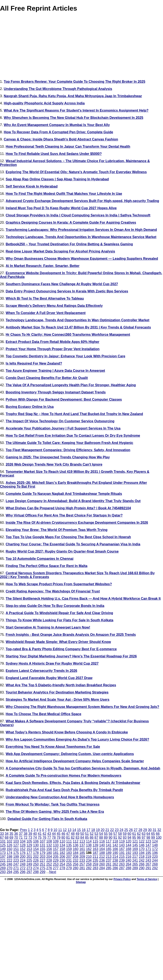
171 (148, 849)
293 (3, 872)
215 (122, 857)
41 (40, 834)
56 (111, 834)
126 (9, 845)
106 (36, 841)
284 (102, 868)
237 (109, 860)
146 (142, 845)
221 (3, 860)
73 (30, 837)
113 (82, 841)
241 (135, 860)
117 (109, 841)
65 (153, 834)
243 (148, 860)
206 (62, 857)
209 (82, 857)
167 (122, 849)
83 (77, 837)
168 (129, 849)
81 (68, 837)
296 (23, 872)
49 (77, 834)
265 (135, 864)
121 (135, 841)
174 (9, 853)
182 (62, 853)
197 (3, 857)
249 (29, 864)
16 (84, 830)
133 (56, 845)
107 (43, 841)
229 (56, 860)
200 (23, 857)
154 (36, 849)
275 (43, 868)
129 (29, 845)
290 (142, 868)
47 (68, 834)
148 (155, 845)
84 (82, 837)
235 (95, 860)
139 (95, 845)
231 (69, 860)
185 (82, 853)
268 (155, 864)
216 (129, 857)
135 (69, 845)
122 (142, 841)
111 (69, 841)
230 (62, 860)
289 (135, 868)
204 (49, 857)
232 (76, 860)
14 (74, 830)
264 (129, 864)
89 (106, 837)
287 (122, 868)
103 (16, 841)
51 (87, 834)
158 (62, 849)
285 (109, 868)
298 (36, 872)
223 (16, 860)
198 (9, 857)
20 (103, 830)
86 (92, 837)
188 (102, 853)
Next (53, 872)
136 (76, 845)
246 (9, 864)
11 (60, 830)
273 (29, 868)
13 (70, 830)
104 (23, 841)
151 (16, 849)
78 (54, 837)
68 (7, 837)
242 (142, 860)
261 (109, 864)
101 (3, 841)
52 (92, 834)
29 (145, 830)
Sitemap (81, 882)
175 (16, 853)
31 (155, 830)
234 (89, 860)
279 (69, 868)
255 (69, 864)
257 (82, 864)
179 (43, 853)
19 (98, 830)
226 (36, 860)
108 (49, 841)
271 (16, 868)
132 (49, 845)
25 (126, 830)
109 (56, 841)
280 (76, 868)
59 (125, 834)
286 (115, 868)
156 (49, 849)
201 (29, 857)
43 (49, 834)
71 (21, 837)
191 (122, 853)
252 (49, 864)
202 (36, 857)
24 (121, 830)
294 (9, 872)
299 (43, 872)
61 (134, 834)
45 (59, 834)
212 (102, 857)
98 (148, 837)
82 (73, 837)
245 (3, 864)
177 (29, 853)
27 (136, 830)
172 (155, 849)
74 (35, 837)
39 (30, 834)
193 (135, 853)
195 (148, 853)
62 (139, 834)
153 (29, 849)
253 (56, 864)
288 (129, 868)
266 (142, 864)
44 (54, 834)
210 (89, 857)
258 (89, 864)
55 (106, 834)
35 (11, 834)
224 (23, 860)
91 (115, 837)
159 (69, 849)
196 (155, 853)
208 (76, 857)
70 (16, 837)
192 (129, 853)
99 (153, 837)
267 (148, 864)
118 (115, 841)
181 (56, 853)
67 (2, 837)
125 (3, 845)
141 (109, 845)
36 (16, 834)
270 (9, 868)
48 (73, 834)
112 (76, 841)
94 (129, 837)
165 (109, 849)
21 (107, 830)
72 (25, 837)
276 (49, 868)
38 (25, 834)
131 (43, 845)
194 (142, 853)
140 (102, 845)
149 (3, 849)
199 (16, 857)
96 (139, 837)
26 (131, 830)
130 (36, 845)
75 (40, 837)
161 (82, 849)
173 (3, 853)
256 (76, 864)
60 (129, 834)
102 (9, 841)
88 (101, 837)
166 (115, 849)
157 (56, 849)
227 (43, 860)
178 (36, 853)
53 (96, 834)
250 (36, 864)
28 (140, 830)
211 (95, 857)
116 (102, 841)
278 (62, 868)
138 (89, 845)
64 (148, 834)
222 (9, 860)
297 (29, 872)
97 (144, 837)
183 (69, 853)
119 (122, 841)
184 (76, 853)
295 (16, 872)
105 (29, 841)
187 (95, 853)
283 (95, 868)
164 (102, 849)
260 (102, 864)
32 (159, 830)
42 (44, 834)
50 (82, 834)
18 (93, 830)
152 (23, 849)
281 (82, 868)
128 (23, 845)
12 (65, 830)
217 (135, 857)
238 (115, 860)
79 (59, 837)
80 (63, 837)
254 (62, 864)
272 (23, 868)
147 (148, 845)
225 (29, 860)
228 (49, 860)
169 (135, 849)
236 (102, 860)
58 (120, 834)
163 (95, 849)
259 (95, 864)
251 (43, 864)
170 (142, 849)
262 (115, 864)
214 (115, 857)
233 (82, 860)
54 (101, 834)
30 (150, 830)
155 (43, 849)
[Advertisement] (81, 47)
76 (44, 837)
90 (111, 837)
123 (148, 841)
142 (115, 845)
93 (125, 837)
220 (155, 857)
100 (159, 837)
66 (158, 834)
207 (69, 857)
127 (16, 845)
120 (129, 841)
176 (23, 853)
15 (79, 830)
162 (89, 849)
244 (155, 860)
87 (96, 837)
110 (62, 841)
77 (49, 837)
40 (35, 834)
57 (115, 834)
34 (7, 834)
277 (56, 868)
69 (11, 837)
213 (109, 857)
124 (155, 841)
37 (21, 834)
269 (3, 868)
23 (117, 830)
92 (120, 837)
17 (89, 830)
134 (62, 845)
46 (63, 834)
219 (148, 857)
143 (122, 845)
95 (134, 837)
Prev (23, 830)
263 (122, 864)
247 (16, 864)
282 (89, 868)
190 (115, 853)
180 (49, 853)
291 (148, 868)
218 (142, 857)
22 (112, 830)
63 (144, 834)
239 (122, 860)
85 (87, 837)
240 (129, 860)
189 (109, 853)
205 (56, 857)
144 (129, 845)
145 (135, 845)
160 (76, 849)
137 (82, 845)
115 (95, 841)
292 (155, 868)
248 (23, 864)
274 (36, 868)
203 (43, 857)
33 (2, 834)
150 (9, 849)
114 (89, 841)
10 (55, 830)
